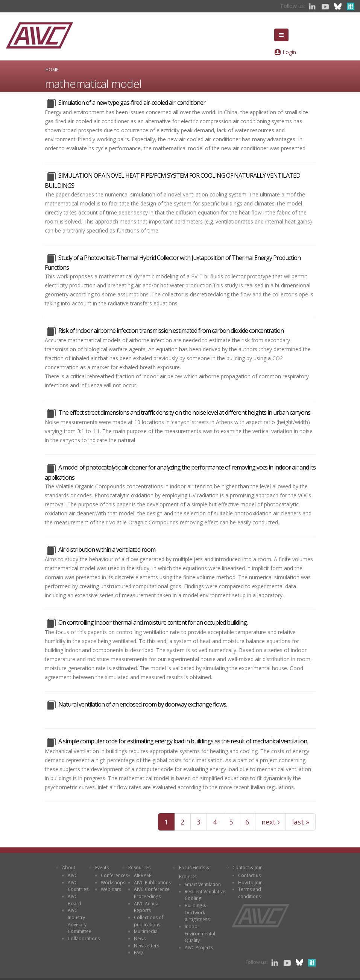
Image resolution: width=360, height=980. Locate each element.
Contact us (249, 875)
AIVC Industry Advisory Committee (80, 921)
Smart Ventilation (203, 884)
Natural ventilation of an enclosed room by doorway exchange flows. (143, 704)
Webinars (111, 889)
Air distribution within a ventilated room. (107, 550)
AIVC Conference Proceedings (152, 893)
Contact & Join (248, 868)
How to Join (250, 883)
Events (102, 868)
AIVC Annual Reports (147, 907)
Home (52, 69)
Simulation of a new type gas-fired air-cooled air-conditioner (132, 103)
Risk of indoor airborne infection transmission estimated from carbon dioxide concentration (171, 331)
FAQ (138, 952)
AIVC (73, 875)
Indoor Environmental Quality (200, 933)
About (69, 868)
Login (289, 52)
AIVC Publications (152, 883)
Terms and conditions (250, 893)
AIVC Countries (78, 886)
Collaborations (84, 938)
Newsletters (147, 946)
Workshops (113, 883)
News (140, 938)
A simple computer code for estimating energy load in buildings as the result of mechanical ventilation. (183, 741)
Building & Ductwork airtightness (197, 912)
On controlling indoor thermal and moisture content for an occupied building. (153, 622)
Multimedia (146, 931)
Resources (139, 868)
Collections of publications (149, 921)
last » (301, 822)
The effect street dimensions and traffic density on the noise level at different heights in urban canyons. (185, 412)
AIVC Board (74, 900)
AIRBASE (143, 875)
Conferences (114, 875)
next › (270, 822)
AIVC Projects (199, 948)
